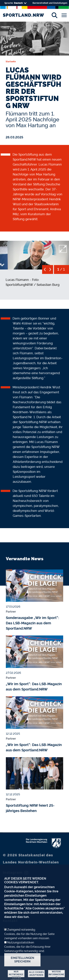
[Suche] (54, 15)
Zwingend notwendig (21, 930)
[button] (34, 254)
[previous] (45, 271)
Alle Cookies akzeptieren (36, 974)
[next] (50, 271)
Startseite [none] (11, 62)
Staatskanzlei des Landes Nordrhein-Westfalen (31, 859)
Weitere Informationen (56, 974)
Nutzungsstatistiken (21, 942)
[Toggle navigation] (64, 15)
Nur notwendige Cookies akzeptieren (16, 974)
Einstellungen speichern (22, 960)
